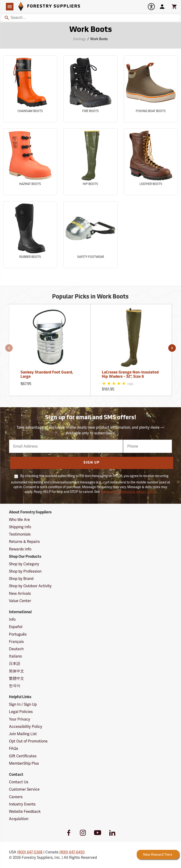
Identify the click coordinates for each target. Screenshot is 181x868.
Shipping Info (20, 527)
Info (12, 619)
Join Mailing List (23, 734)
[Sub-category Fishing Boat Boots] (151, 89)
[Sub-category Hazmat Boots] (30, 162)
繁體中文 (16, 678)
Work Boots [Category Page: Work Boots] (91, 30)
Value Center (20, 601)
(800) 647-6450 (72, 852)
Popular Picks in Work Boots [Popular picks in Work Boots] (90, 297)
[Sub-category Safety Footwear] (90, 235)
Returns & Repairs (24, 542)
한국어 (15, 686)
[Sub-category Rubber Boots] (30, 235)
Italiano (15, 656)
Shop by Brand (21, 579)
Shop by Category (24, 564)
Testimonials (20, 534)
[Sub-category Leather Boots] (151, 162)
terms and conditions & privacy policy (128, 492)
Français (16, 642)
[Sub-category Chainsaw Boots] (30, 89)
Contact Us (19, 782)
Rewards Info (20, 549)
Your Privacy (20, 719)
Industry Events (22, 804)
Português (18, 634)
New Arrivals (20, 593)
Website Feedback (25, 811)
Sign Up (92, 463)
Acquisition (19, 819)
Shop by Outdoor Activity (30, 586)
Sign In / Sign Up (23, 704)
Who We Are (19, 520)
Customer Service (24, 789)
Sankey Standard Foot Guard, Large (47, 375)
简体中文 (16, 671)
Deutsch (16, 649)
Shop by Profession (25, 571)
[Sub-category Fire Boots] (90, 89)
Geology (79, 39)
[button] (9, 348)
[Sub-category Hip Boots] (90, 162)
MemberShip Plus (24, 763)
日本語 (15, 664)
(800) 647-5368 (30, 852)
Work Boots (99, 39)
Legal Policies (21, 712)
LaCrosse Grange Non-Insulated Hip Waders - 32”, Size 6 (130, 375)
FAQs (14, 748)
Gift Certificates (23, 756)
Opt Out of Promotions (28, 741)
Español (16, 627)
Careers (16, 797)
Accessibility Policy (26, 727)
